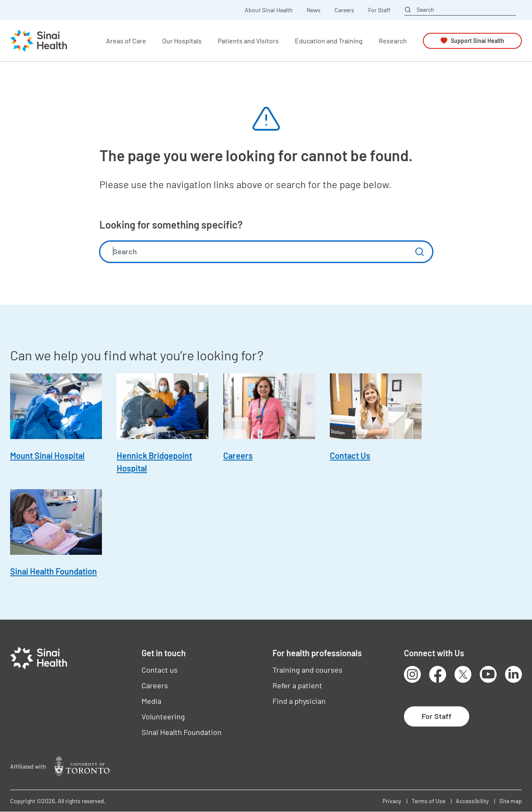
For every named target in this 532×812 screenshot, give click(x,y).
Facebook (438, 674)
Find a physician (299, 701)
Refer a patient (297, 685)
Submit (420, 252)
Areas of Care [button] (126, 41)
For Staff (379, 10)
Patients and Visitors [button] (248, 41)
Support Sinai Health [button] (477, 41)
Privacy (392, 801)
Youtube (488, 674)
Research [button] (393, 41)
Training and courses (307, 670)
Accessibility (472, 801)
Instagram (412, 674)
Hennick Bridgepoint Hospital (154, 462)
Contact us (160, 670)
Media (151, 701)
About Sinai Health (269, 10)
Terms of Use (428, 801)
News (314, 10)
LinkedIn (513, 674)
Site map (511, 801)
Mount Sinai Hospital (47, 455)
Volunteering (163, 716)
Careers (344, 10)
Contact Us (350, 455)
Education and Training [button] (329, 41)
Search (425, 10)
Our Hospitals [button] (182, 41)
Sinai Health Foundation (53, 571)
